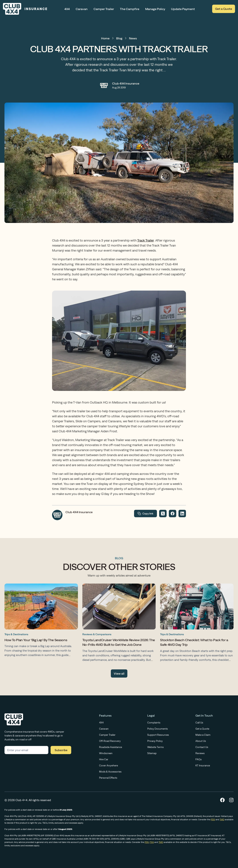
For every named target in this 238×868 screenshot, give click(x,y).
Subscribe (61, 750)
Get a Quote (224, 9)
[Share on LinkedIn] (182, 514)
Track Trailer (145, 240)
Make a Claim (203, 735)
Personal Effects (108, 778)
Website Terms (155, 747)
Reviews (200, 753)
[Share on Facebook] (173, 514)
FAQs (198, 759)
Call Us (199, 723)
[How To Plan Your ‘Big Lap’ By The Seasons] (41, 621)
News (133, 38)
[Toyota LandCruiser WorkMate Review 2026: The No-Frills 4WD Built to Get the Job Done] (119, 624)
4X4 (67, 9)
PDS (213, 820)
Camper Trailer (104, 9)
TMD (222, 820)
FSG (152, 842)
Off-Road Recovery (110, 741)
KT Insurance (203, 765)
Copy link (145, 514)
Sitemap (152, 753)
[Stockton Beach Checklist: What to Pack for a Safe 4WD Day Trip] (197, 624)
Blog (119, 38)
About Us (201, 741)
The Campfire (130, 9)
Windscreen (106, 753)
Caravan (82, 9)
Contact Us (202, 747)
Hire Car (104, 759)
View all (119, 673)
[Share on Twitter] (163, 514)
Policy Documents (157, 729)
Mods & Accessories (110, 772)
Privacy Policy (155, 741)
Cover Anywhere (108, 765)
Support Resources (158, 735)
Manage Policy (155, 9)
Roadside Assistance (111, 747)
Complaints (154, 723)
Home (105, 38)
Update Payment (183, 9)
